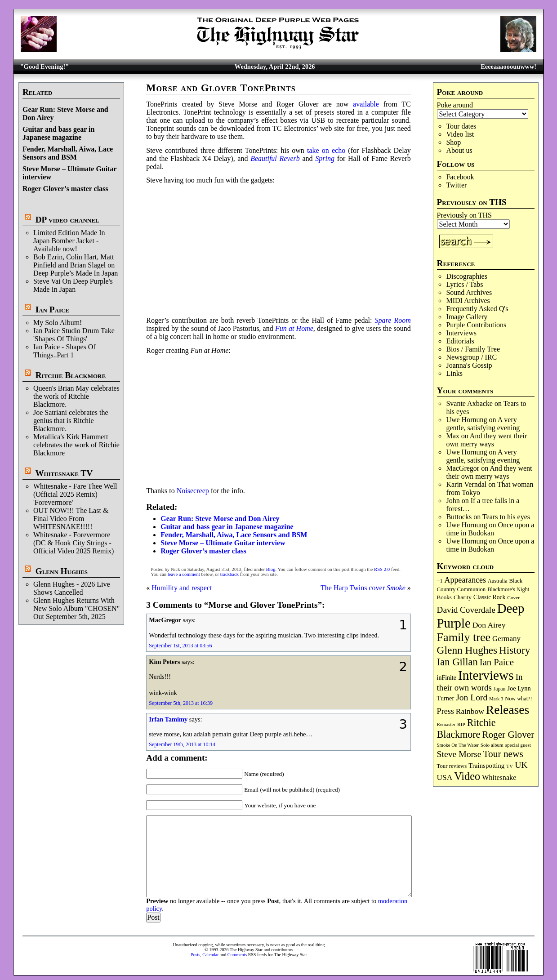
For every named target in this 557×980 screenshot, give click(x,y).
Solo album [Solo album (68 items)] (492, 745)
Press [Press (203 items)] (446, 711)
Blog (271, 569)
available (366, 104)
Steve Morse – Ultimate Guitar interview (223, 543)
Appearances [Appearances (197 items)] (465, 580)
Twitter (456, 185)
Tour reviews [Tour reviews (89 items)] (452, 766)
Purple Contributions (476, 325)
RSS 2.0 (382, 569)
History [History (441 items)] (515, 650)
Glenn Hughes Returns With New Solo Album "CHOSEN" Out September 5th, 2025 (76, 608)
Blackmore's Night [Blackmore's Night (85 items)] (508, 589)
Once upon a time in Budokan (490, 529)
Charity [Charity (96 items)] (463, 597)
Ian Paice (52, 310)
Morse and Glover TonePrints (221, 88)
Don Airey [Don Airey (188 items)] (489, 625)
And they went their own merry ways (486, 440)
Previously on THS (464, 215)
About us (459, 150)
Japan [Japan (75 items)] (500, 689)
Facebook (460, 177)
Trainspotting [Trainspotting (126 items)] (486, 766)
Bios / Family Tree (473, 349)
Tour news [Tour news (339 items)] (503, 754)
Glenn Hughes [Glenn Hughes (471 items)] (467, 650)
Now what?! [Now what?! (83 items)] (518, 699)
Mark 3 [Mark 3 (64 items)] (496, 699)
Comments (237, 955)
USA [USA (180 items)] (445, 777)
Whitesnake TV (64, 473)
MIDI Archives (468, 301)
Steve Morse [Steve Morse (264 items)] (459, 754)
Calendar (210, 955)
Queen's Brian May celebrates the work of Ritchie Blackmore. (76, 396)
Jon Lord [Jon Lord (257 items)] (472, 697)
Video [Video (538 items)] (467, 776)
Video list (460, 134)
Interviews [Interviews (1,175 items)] (486, 675)
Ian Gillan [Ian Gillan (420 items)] (457, 662)
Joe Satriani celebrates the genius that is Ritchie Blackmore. (71, 421)
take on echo (326, 150)
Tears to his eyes (506, 517)
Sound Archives (469, 292)
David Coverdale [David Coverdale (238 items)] (466, 610)
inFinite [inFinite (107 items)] (447, 678)
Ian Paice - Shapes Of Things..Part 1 (65, 351)
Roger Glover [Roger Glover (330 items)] (508, 735)
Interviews (461, 333)
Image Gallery (467, 317)
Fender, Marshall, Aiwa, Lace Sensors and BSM (68, 153)
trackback (229, 574)
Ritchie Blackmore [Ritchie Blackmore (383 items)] (466, 728)
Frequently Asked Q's (477, 309)
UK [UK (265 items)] (521, 765)
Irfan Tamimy (168, 719)
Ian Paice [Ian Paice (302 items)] (497, 662)
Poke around (455, 105)
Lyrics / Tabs (464, 284)
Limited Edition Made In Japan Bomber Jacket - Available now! (69, 241)
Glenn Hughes (62, 571)
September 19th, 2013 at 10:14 (182, 744)
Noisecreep (193, 491)
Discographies (467, 276)
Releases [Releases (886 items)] (508, 710)
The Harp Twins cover (363, 588)
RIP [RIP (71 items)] (461, 724)
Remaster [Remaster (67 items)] (446, 724)
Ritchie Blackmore (71, 375)
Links (454, 373)
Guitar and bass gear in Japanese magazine (58, 133)
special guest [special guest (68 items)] (518, 745)
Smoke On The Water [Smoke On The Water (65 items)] (458, 745)
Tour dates (461, 126)
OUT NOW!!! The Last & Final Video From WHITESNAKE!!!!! (71, 519)
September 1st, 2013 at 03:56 (180, 646)
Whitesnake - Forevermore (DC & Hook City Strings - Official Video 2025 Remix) (74, 543)
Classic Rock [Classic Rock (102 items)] (489, 597)
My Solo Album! (58, 323)
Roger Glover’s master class (65, 189)
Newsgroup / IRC (471, 357)
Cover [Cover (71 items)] (513, 597)
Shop (453, 142)
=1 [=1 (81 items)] (440, 581)
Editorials (460, 341)
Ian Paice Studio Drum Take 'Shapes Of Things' (74, 335)
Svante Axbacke (469, 403)
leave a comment (184, 574)
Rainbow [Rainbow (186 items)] (470, 711)
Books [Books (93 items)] (444, 597)
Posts (195, 955)
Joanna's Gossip (469, 365)
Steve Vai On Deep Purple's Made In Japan (73, 285)
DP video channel (67, 220)
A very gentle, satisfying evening (483, 424)
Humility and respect (182, 588)
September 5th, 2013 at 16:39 (181, 703)
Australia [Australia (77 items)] (497, 581)
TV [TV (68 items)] (510, 766)
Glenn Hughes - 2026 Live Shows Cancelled (72, 588)
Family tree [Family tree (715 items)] (464, 637)
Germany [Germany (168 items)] (506, 639)
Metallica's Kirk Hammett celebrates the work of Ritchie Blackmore (76, 445)
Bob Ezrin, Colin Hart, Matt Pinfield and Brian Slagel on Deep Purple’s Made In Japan (76, 265)
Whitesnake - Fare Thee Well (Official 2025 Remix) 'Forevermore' (75, 494)
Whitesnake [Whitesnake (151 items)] (499, 777)
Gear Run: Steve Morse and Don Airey (220, 519)
